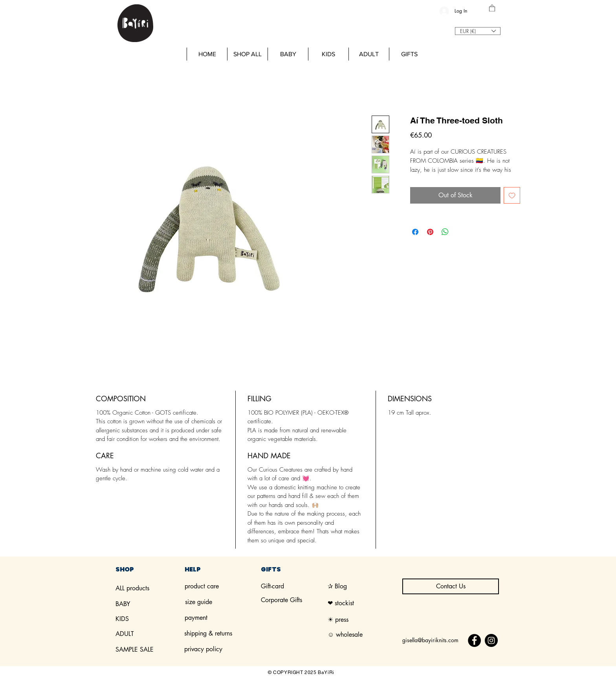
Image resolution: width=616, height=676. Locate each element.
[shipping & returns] (219, 634)
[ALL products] (149, 588)
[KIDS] (149, 619)
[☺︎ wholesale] (346, 635)
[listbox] (478, 31)
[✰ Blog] (361, 586)
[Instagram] (491, 640)
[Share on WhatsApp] (445, 232)
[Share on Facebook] (415, 232)
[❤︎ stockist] (362, 603)
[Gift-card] (294, 586)
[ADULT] (149, 634)
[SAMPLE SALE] (149, 650)
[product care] (218, 586)
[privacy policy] (218, 649)
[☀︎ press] (341, 620)
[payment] (203, 618)
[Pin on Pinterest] (430, 232)
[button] (492, 8)
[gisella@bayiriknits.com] (431, 640)
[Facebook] (474, 640)
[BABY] (149, 604)
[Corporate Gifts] (294, 600)
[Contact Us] (451, 586)
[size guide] (218, 602)
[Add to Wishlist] (512, 195)
